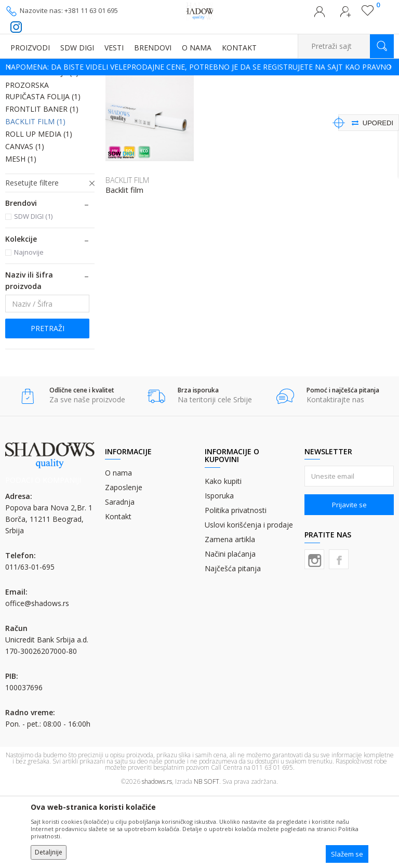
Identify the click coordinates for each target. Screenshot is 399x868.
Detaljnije (49, 852)
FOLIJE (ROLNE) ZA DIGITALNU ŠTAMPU (245, 82)
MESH (21, 234)
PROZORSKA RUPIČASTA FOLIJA (43, 166)
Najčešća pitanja (233, 644)
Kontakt (118, 592)
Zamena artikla (230, 615)
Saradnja (120, 577)
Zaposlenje (124, 563)
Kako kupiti (223, 556)
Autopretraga (263, 97)
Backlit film (124, 265)
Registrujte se (345, 15)
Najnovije (29, 327)
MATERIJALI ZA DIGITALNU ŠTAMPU (130, 82)
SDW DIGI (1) (33, 292)
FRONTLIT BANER (42, 184)
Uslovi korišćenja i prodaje (249, 600)
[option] (199, 67)
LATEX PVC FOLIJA (42, 148)
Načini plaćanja (230, 629)
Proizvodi (57, 82)
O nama (118, 548)
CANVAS (25, 222)
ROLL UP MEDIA (39, 209)
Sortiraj (309, 97)
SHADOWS (21, 82)
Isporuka (219, 571)
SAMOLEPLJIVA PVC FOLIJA (39, 130)
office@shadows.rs (37, 679)
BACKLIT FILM (35, 197)
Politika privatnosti (236, 586)
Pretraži (48, 404)
